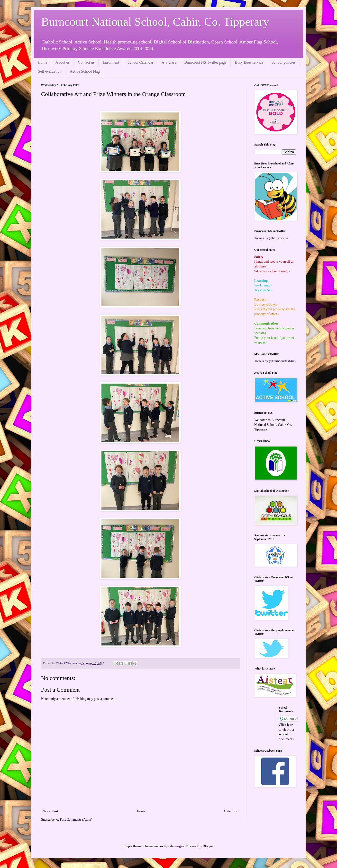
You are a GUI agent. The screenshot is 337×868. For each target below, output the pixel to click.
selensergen (176, 846)
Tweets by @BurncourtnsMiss (275, 361)
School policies (283, 62)
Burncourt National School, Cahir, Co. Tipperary (155, 22)
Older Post (231, 811)
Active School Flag (85, 71)
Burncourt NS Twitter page (205, 62)
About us (63, 62)
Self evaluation (50, 71)
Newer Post (50, 811)
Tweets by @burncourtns (271, 238)
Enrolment (111, 62)
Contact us (86, 62)
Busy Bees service (249, 62)
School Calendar (140, 62)
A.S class (169, 62)
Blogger (208, 846)
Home (42, 62)
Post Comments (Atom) (76, 820)
